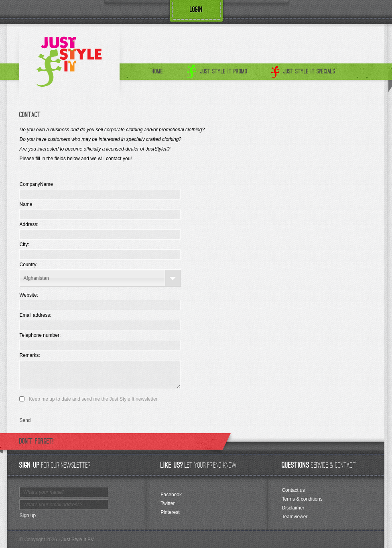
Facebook (171, 495)
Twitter (168, 503)
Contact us (293, 490)
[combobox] (100, 278)
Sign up (27, 515)
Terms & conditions (302, 499)
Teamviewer (295, 517)
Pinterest (170, 512)
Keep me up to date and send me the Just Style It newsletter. (94, 399)
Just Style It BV (78, 540)
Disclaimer (293, 508)
